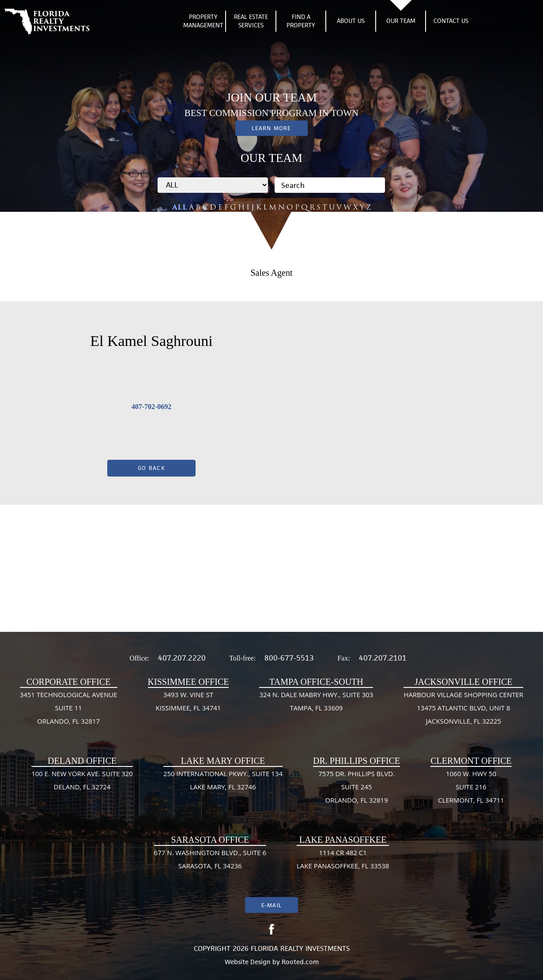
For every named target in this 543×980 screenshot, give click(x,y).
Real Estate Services (251, 21)
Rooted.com (300, 962)
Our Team (401, 21)
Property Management (203, 21)
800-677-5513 (289, 658)
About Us (351, 21)
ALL (180, 207)
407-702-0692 (152, 407)
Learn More (271, 128)
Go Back (151, 468)
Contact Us (451, 21)
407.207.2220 (182, 658)
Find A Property (301, 21)
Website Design (248, 962)
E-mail (271, 905)
